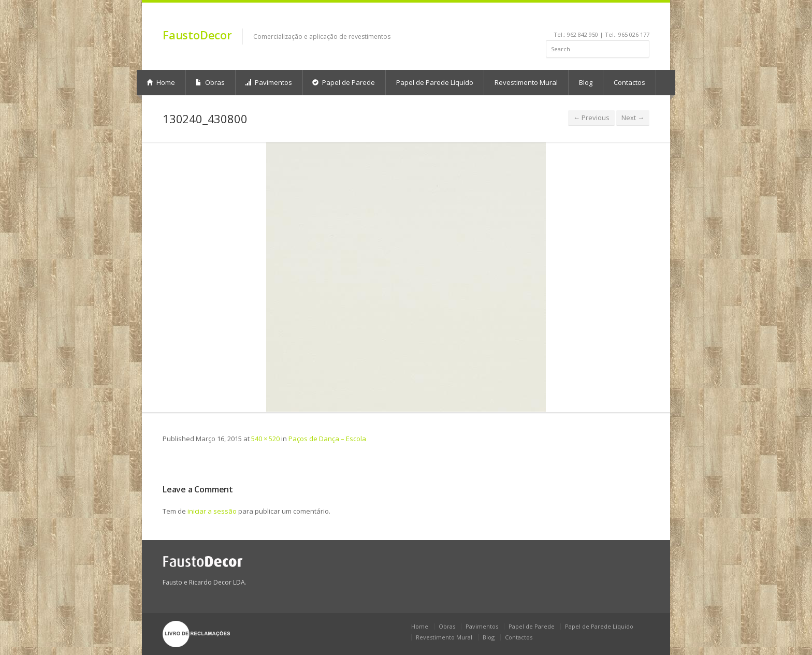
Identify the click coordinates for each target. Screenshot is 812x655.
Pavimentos (269, 82)
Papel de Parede (344, 82)
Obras (210, 82)
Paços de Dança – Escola (327, 439)
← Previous (591, 118)
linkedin (589, 19)
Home (161, 82)
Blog (586, 82)
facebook (577, 19)
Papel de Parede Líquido (435, 82)
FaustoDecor (197, 35)
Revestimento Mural (526, 82)
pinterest (617, 19)
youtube (603, 19)
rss (631, 19)
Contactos (629, 82)
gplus (642, 19)
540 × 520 (265, 439)
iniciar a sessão (212, 511)
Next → (633, 118)
